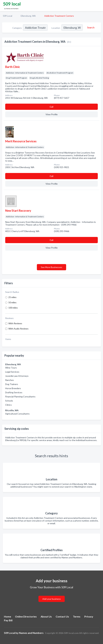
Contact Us (62, 616)
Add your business (52, 599)
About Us (46, 616)
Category (17, 28)
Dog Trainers (12, 384)
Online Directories (26, 616)
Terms (77, 616)
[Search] (90, 27)
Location (56, 28)
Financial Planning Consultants (20, 397)
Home (8, 616)
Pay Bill (8, 620)
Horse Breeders (13, 388)
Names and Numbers (31, 633)
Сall (51, 107)
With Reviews (15, 323)
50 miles (12, 302)
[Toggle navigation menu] (99, 6)
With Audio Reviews (18, 329)
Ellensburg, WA (28, 16)
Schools (9, 401)
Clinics (8, 405)
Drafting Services (14, 392)
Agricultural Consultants (17, 414)
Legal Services (12, 372)
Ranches (9, 380)
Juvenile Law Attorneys (17, 376)
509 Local (8, 16)
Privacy (89, 616)
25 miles (12, 297)
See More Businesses (51, 267)
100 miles (13, 308)
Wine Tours (11, 368)
